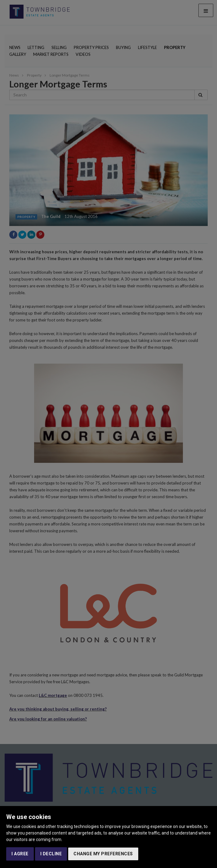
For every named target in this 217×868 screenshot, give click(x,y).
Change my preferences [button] (103, 854)
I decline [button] (51, 854)
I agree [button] (20, 854)
